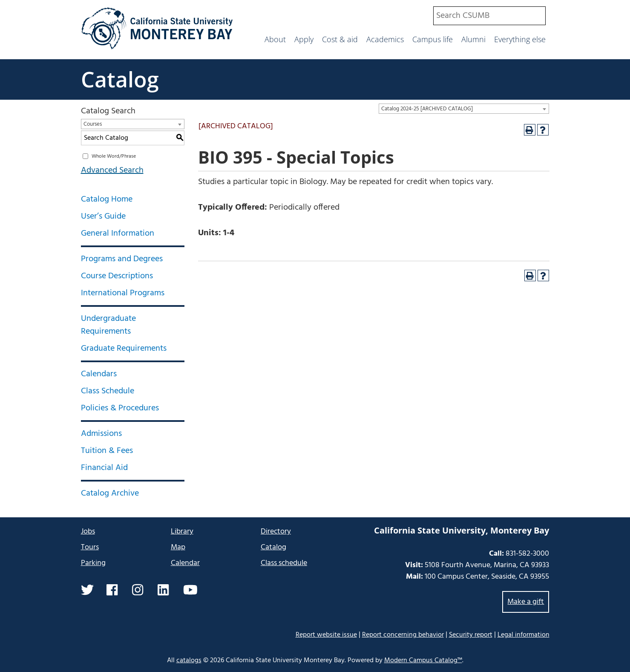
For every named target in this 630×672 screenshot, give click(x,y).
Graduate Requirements (124, 349)
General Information (118, 234)
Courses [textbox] (93, 124)
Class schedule (284, 563)
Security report (471, 635)
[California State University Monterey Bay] (157, 49)
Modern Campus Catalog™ (423, 660)
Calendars (99, 374)
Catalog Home (107, 199)
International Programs (123, 293)
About (275, 39)
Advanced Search (112, 170)
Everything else (520, 39)
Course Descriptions (117, 276)
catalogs (189, 660)
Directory (276, 532)
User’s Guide (103, 216)
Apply (304, 39)
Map (178, 547)
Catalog (120, 79)
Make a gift (526, 602)
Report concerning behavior (403, 635)
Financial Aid (104, 468)
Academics (385, 39)
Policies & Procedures (120, 408)
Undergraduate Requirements (108, 325)
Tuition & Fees (107, 451)
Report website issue (326, 635)
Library (182, 532)
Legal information (524, 635)
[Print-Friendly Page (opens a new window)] (530, 130)
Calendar (185, 563)
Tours (90, 547)
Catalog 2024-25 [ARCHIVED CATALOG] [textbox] (427, 109)
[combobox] (489, 16)
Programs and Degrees (122, 259)
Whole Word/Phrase (114, 156)
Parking (93, 563)
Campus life (433, 39)
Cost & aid (340, 39)
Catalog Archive (110, 493)
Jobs (88, 532)
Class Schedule (108, 391)
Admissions (101, 434)
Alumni (473, 39)
